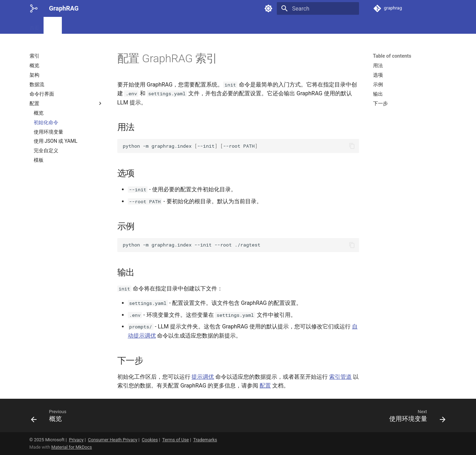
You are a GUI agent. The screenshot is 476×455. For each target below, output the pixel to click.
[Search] (318, 8)
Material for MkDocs (72, 447)
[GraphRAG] (34, 8)
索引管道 (340, 377)
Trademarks (205, 440)
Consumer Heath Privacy (113, 440)
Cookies (150, 440)
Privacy (76, 440)
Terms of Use (176, 440)
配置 (265, 386)
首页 (34, 26)
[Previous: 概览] (51, 418)
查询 (99, 26)
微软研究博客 (127, 26)
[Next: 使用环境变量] (415, 418)
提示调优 (203, 377)
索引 (53, 26)
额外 (155, 26)
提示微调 (76, 26)
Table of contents (392, 56)
